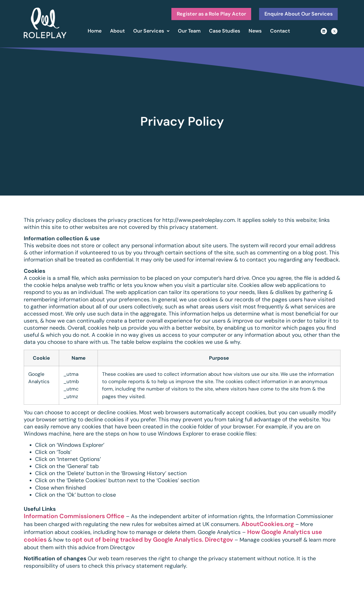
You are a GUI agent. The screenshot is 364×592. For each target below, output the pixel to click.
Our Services (151, 32)
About (117, 32)
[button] (151, 32)
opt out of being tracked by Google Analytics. (138, 541)
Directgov (219, 541)
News (255, 32)
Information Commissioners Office (74, 517)
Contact (280, 32)
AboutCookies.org (268, 525)
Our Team (189, 32)
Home (95, 32)
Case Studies (225, 32)
